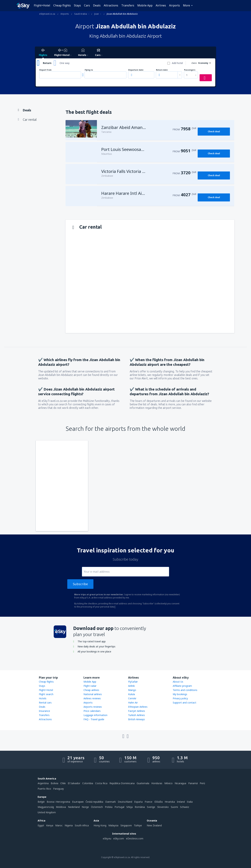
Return (47, 63)
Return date (162, 70)
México (168, 783)
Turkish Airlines (136, 715)
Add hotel (177, 63)
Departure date (136, 70)
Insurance (44, 711)
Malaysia (113, 825)
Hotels (43, 698)
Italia (190, 802)
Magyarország (46, 807)
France (149, 802)
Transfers (128, 5)
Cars (87, 5)
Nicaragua (180, 783)
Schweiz (185, 807)
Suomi (174, 807)
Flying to (89, 70)
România (140, 807)
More (187, 5)
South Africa (82, 825)
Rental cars (45, 703)
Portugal (119, 807)
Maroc (59, 825)
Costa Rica (101, 783)
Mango (132, 690)
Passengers (190, 70)
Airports (174, 5)
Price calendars (92, 711)
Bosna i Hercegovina (58, 802)
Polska (109, 807)
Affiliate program (182, 686)
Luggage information (95, 715)
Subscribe (80, 584)
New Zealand (154, 825)
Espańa (138, 802)
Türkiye (138, 825)
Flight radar (90, 686)
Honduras (157, 783)
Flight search (46, 694)
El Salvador (74, 783)
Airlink (131, 686)
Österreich (97, 807)
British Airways (136, 719)
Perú (202, 783)
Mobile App (145, 5)
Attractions (111, 5)
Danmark (111, 802)
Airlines (161, 5)
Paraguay (58, 789)
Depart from (45, 70)
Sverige (151, 807)
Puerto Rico (44, 789)
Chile (63, 783)
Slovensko (163, 807)
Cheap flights (62, 5)
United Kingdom (47, 812)
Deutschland (125, 802)
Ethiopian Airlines (138, 707)
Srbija (130, 807)
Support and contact (185, 703)
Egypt (41, 825)
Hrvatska (170, 802)
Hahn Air (133, 703)
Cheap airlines (91, 690)
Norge (85, 807)
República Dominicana (122, 783)
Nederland (74, 807)
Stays (77, 5)
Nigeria (69, 825)
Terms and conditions (185, 690)
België (41, 802)
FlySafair (133, 682)
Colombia (88, 783)
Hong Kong (100, 825)
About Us (178, 682)
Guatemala (143, 783)
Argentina (43, 783)
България (78, 802)
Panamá (193, 783)
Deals (97, 5)
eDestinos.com (135, 838)
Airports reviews (93, 707)
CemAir (132, 698)
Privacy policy (180, 698)
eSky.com (119, 838)
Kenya (50, 825)
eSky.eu (107, 838)
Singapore (126, 825)
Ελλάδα (159, 802)
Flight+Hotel (42, 5)
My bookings (180, 694)
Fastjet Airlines (137, 711)
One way (65, 63)
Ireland (181, 802)
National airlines (93, 694)
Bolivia (54, 783)
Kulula (132, 694)
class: (194, 63)
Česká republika (94, 802)
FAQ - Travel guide (94, 719)
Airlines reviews (92, 698)
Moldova (61, 807)
